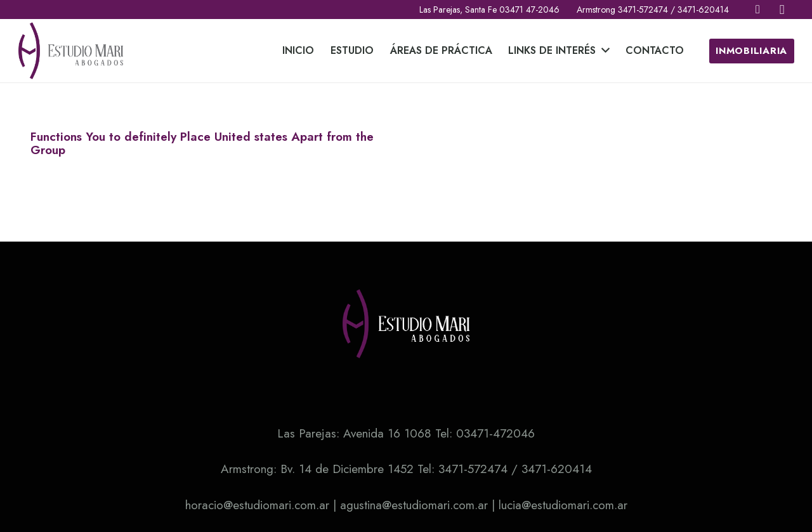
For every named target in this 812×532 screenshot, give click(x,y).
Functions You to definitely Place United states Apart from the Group (202, 143)
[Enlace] (71, 51)
